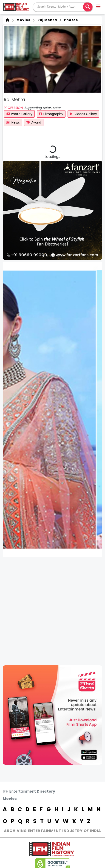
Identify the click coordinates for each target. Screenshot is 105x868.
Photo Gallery (19, 114)
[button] (99, 7)
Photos (70, 20)
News (13, 122)
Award (34, 122)
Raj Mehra (46, 20)
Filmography (51, 114)
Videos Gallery (83, 114)
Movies (23, 20)
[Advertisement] (52, 611)
